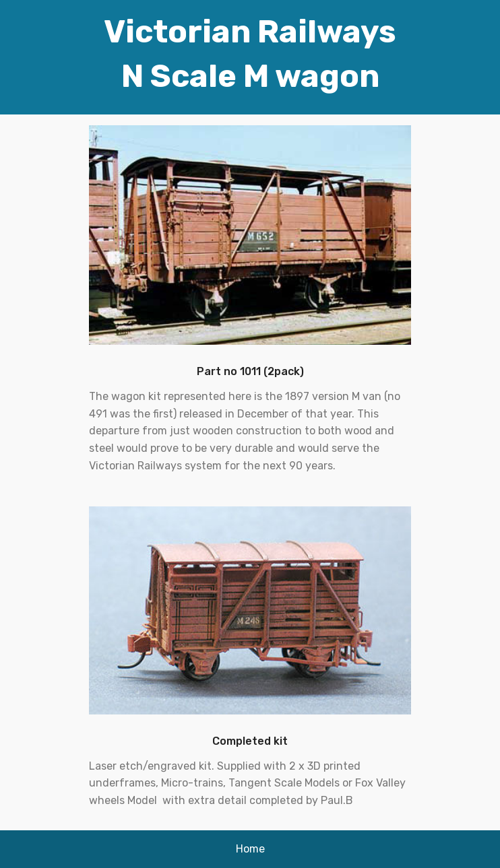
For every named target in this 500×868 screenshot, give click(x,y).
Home (250, 849)
